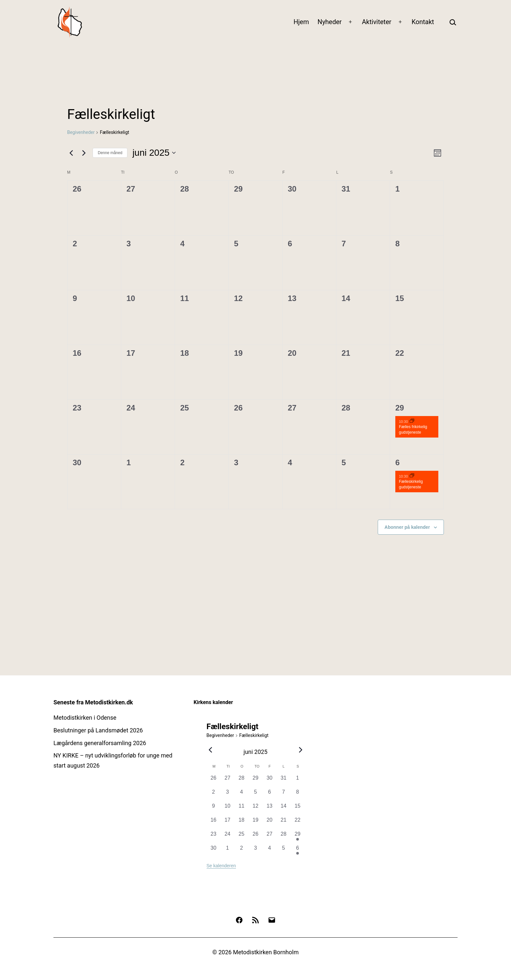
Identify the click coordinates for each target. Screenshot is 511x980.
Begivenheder (81, 132)
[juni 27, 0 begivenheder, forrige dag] (270, 837)
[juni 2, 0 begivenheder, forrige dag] (214, 795)
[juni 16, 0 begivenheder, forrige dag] (214, 823)
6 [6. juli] (397, 462)
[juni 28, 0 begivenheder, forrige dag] (284, 837)
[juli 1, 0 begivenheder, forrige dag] (228, 851)
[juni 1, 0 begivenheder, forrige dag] (298, 781)
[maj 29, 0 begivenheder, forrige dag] (256, 781)
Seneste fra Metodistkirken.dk (93, 702)
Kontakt (423, 22)
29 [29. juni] (400, 408)
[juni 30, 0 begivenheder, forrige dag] (214, 851)
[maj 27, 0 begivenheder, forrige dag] (228, 781)
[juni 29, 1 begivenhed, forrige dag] (298, 837)
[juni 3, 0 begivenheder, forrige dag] (228, 795)
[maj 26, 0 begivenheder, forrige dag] (214, 781)
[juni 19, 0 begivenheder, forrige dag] (256, 823)
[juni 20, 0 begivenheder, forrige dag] (270, 823)
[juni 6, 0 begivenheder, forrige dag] (270, 795)
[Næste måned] (84, 153)
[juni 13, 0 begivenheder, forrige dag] (270, 809)
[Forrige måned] (71, 153)
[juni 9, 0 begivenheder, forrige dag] (214, 809)
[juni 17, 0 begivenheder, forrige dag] (228, 823)
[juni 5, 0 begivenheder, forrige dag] (256, 795)
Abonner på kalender (407, 527)
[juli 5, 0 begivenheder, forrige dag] (284, 851)
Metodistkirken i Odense (85, 718)
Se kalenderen (221, 866)
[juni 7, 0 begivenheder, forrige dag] (284, 795)
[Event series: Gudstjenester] (412, 421)
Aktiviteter (377, 22)
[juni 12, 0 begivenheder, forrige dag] (256, 809)
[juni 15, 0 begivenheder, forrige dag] (298, 809)
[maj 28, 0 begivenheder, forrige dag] (242, 781)
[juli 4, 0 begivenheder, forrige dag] (270, 851)
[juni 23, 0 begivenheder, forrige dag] (214, 837)
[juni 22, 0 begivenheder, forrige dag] (298, 823)
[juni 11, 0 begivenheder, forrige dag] (242, 809)
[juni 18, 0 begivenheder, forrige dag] (242, 823)
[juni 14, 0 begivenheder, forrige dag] (284, 809)
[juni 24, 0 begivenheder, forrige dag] (228, 837)
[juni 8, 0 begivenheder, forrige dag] (298, 795)
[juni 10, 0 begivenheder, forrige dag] (228, 809)
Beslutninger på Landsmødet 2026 (98, 730)
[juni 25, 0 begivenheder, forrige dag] (242, 837)
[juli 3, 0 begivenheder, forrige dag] (256, 851)
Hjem (301, 22)
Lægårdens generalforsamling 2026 (100, 743)
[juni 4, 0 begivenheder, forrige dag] (242, 795)
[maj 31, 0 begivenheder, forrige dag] (284, 781)
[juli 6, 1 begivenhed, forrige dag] (298, 851)
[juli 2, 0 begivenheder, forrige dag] (242, 851)
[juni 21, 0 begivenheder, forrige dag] (284, 823)
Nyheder (329, 22)
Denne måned (110, 153)
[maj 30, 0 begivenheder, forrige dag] (270, 781)
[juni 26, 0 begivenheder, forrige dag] (256, 837)
